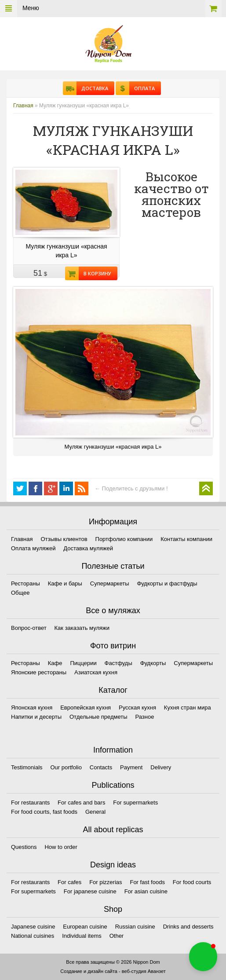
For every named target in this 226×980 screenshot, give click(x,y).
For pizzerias (106, 882)
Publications (113, 785)
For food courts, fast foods (44, 812)
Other (117, 936)
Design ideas (113, 865)
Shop (113, 909)
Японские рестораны (39, 672)
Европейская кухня (86, 708)
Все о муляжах (113, 611)
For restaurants (30, 803)
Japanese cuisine (33, 927)
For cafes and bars (81, 803)
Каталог (113, 690)
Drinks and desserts (188, 927)
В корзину (95, 273)
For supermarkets (135, 803)
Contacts (101, 767)
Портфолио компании (124, 539)
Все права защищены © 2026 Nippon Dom (113, 962)
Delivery (161, 767)
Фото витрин (113, 646)
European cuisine (85, 927)
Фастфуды (118, 663)
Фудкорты (153, 663)
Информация (113, 522)
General (95, 812)
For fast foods (147, 882)
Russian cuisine (135, 927)
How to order (61, 847)
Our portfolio (66, 767)
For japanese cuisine (90, 891)
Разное (144, 717)
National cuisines (33, 936)
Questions (24, 847)
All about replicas (113, 830)
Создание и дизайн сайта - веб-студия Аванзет (113, 971)
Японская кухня (32, 708)
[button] (203, 957)
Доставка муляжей (88, 548)
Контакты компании (186, 539)
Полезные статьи (113, 566)
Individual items (82, 936)
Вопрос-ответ (29, 628)
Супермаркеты (110, 583)
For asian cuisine (146, 891)
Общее (20, 593)
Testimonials (27, 767)
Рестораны (26, 583)
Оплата (142, 88)
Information (113, 750)
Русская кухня (137, 708)
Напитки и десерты (36, 717)
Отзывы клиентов (64, 539)
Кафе (55, 663)
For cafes (69, 882)
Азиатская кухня (96, 672)
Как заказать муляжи (82, 628)
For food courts (192, 882)
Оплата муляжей (33, 548)
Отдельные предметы (98, 717)
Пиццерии (83, 663)
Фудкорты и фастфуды (167, 583)
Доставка (92, 88)
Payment (131, 767)
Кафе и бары (65, 583)
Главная (23, 106)
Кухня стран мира (188, 708)
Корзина (213, 9)
